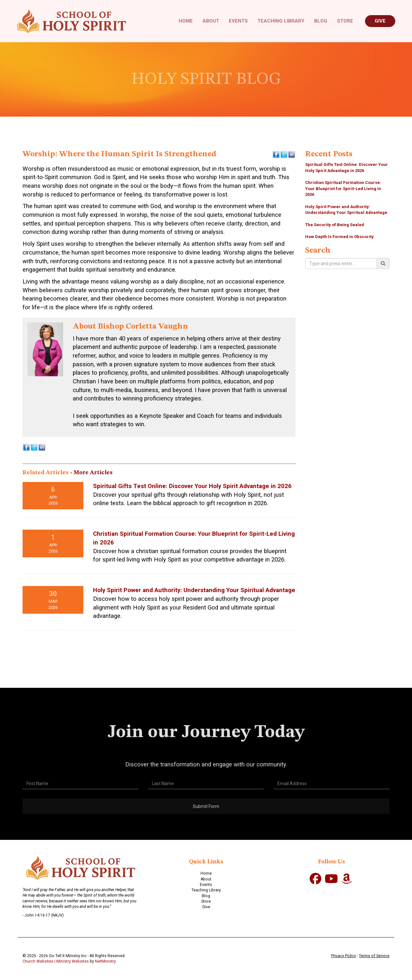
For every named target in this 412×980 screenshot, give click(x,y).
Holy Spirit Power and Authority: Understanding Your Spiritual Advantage (194, 590)
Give (380, 21)
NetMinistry (105, 961)
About (211, 21)
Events (238, 21)
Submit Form (206, 823)
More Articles (93, 473)
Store (345, 21)
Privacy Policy (344, 956)
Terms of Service (374, 956)
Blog (321, 21)
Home (186, 21)
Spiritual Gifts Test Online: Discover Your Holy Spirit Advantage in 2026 (192, 486)
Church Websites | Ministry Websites (56, 961)
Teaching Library (281, 21)
